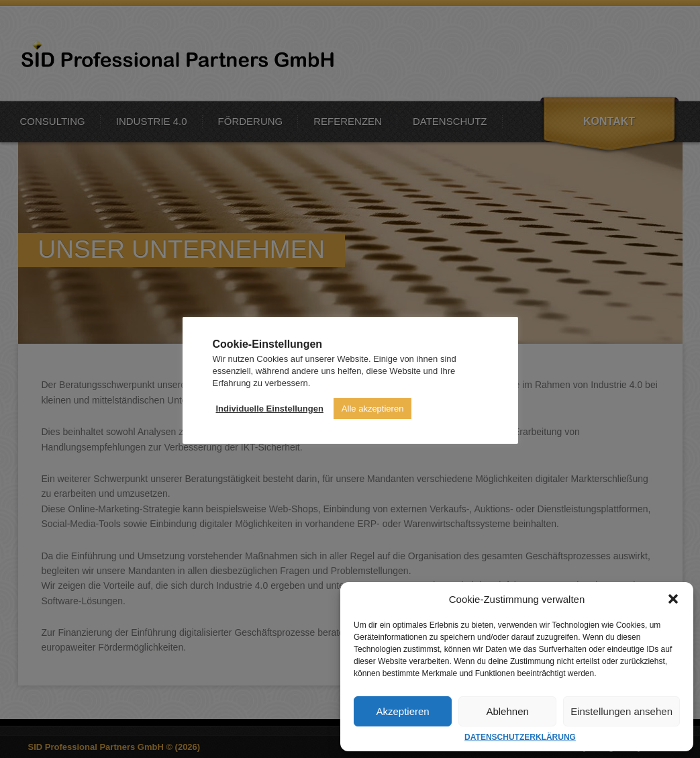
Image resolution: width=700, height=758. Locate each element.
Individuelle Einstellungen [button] (270, 409)
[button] (673, 599)
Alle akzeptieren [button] (373, 409)
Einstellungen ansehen (621, 711)
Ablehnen (507, 711)
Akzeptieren (402, 711)
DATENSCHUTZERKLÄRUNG (520, 737)
